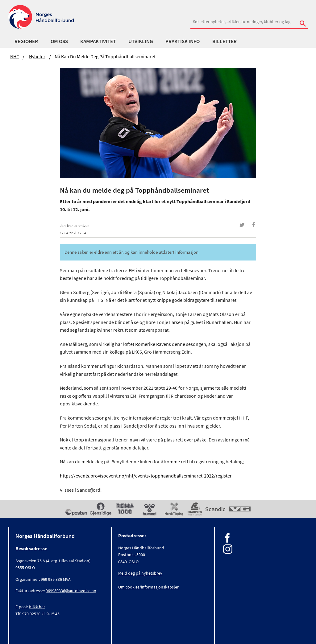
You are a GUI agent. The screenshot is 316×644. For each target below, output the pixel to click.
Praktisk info (183, 41)
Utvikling (141, 41)
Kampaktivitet (98, 41)
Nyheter (37, 56)
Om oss (59, 41)
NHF (15, 56)
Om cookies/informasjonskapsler (148, 587)
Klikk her (37, 607)
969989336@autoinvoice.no (71, 591)
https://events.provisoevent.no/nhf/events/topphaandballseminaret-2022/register (146, 476)
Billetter (225, 41)
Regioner (26, 41)
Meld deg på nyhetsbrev (140, 573)
